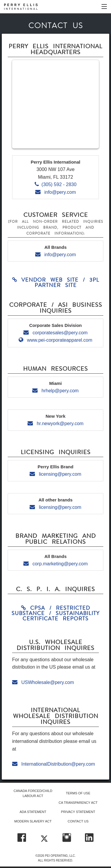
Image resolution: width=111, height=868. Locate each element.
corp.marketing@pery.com (56, 564)
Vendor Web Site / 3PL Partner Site (56, 283)
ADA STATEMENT (33, 812)
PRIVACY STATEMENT (78, 812)
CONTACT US (78, 821)
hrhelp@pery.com (55, 391)
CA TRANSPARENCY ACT (78, 803)
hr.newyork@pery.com (55, 423)
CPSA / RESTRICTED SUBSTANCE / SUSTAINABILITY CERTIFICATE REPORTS (55, 613)
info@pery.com (56, 192)
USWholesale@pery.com (43, 682)
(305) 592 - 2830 (56, 184)
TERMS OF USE (78, 793)
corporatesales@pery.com (55, 333)
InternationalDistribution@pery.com (54, 764)
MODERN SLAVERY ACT (33, 821)
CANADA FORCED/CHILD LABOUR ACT (33, 793)
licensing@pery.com (55, 474)
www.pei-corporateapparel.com (55, 340)
